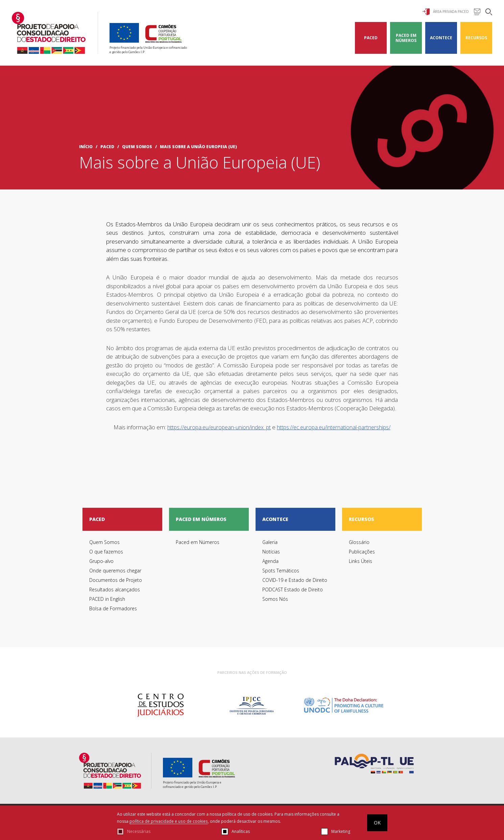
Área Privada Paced (446, 12)
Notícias (271, 552)
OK (377, 823)
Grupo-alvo (101, 561)
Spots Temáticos (281, 571)
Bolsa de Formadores (113, 608)
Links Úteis (361, 561)
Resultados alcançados (115, 589)
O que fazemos (106, 552)
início (86, 147)
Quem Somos (137, 147)
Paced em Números (406, 38)
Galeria (270, 542)
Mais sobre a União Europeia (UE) (198, 147)
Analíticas (241, 831)
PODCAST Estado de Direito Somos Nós (293, 594)
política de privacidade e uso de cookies (168, 821)
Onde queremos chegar (115, 571)
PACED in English (107, 599)
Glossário (359, 542)
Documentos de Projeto (116, 580)
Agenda (270, 561)
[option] (160, 705)
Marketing (341, 831)
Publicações (362, 552)
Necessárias (139, 831)
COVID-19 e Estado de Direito (295, 580)
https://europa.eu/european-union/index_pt (219, 427)
